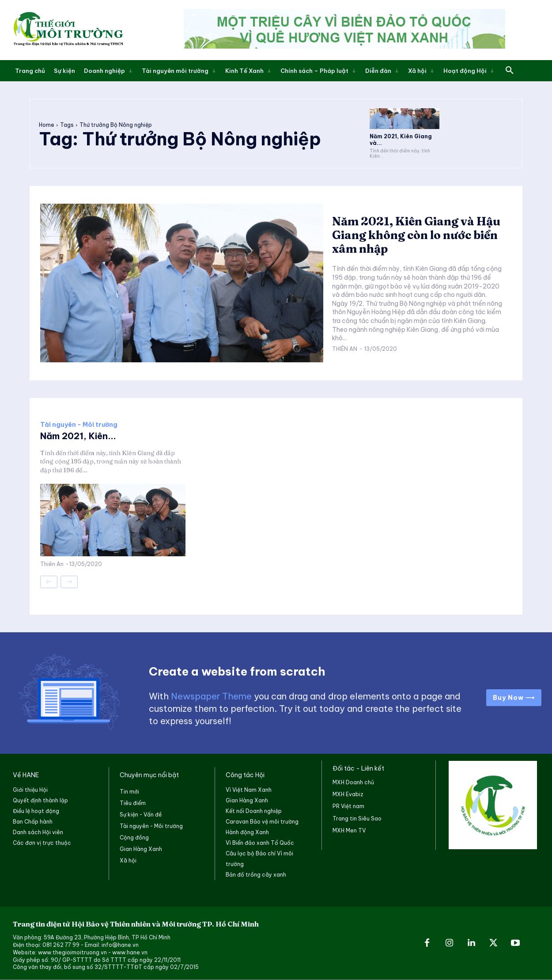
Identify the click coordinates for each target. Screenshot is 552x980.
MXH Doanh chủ (353, 782)
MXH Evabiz (348, 794)
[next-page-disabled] (69, 582)
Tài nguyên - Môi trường (79, 425)
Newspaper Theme (211, 696)
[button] (510, 71)
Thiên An (345, 349)
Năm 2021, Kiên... (78, 436)
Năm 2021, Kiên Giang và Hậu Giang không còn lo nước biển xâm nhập (416, 235)
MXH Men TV (349, 830)
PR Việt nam (348, 806)
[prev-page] (49, 582)
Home (47, 125)
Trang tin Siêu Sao (357, 819)
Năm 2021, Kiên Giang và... (401, 139)
